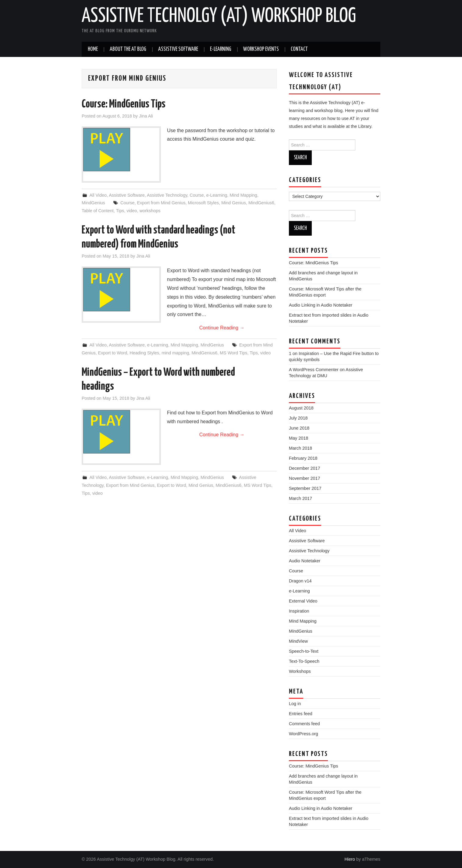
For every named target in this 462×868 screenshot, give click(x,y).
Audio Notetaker (305, 561)
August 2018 (301, 408)
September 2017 (305, 488)
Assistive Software (178, 49)
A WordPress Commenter (314, 370)
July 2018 (298, 418)
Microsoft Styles (204, 203)
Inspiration (299, 611)
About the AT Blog (128, 49)
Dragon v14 (300, 581)
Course (197, 195)
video (132, 211)
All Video (98, 195)
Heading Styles (144, 353)
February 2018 (303, 458)
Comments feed (304, 724)
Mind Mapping (243, 195)
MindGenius (93, 203)
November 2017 (304, 478)
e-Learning (221, 49)
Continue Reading (222, 328)
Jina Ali (146, 116)
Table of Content (98, 211)
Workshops (300, 671)
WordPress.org (304, 734)
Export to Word (113, 353)
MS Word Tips (233, 353)
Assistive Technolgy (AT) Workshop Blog (219, 16)
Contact (299, 49)
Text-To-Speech (304, 661)
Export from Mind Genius (161, 203)
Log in (295, 704)
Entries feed (301, 714)
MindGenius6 (261, 203)
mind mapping (175, 353)
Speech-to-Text (304, 651)
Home (93, 49)
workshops (150, 211)
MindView (298, 641)
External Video (303, 601)
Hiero (350, 859)
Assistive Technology (167, 195)
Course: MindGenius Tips (124, 104)
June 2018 (299, 428)
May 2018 (299, 438)
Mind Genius (234, 203)
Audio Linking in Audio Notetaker (321, 305)
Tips (120, 211)
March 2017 (300, 498)
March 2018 (300, 448)
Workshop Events (261, 49)
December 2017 (304, 468)
